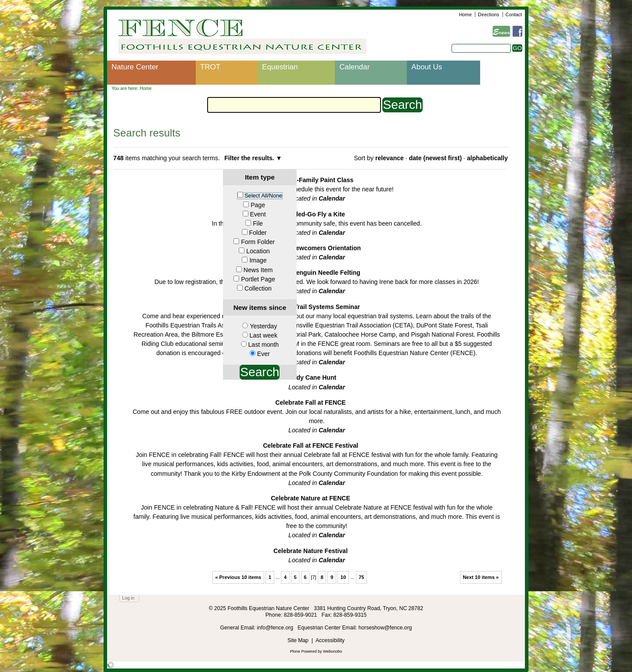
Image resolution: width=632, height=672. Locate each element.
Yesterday (263, 326)
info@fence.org (276, 628)
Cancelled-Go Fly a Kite (311, 214)
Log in (128, 598)
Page (258, 205)
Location (258, 251)
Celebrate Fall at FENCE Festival (311, 446)
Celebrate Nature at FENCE (311, 498)
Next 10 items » (481, 577)
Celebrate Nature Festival (311, 551)
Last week (264, 335)
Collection (258, 288)
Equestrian (280, 67)
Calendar (354, 67)
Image (258, 260)
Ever (264, 354)
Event (258, 214)
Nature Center (135, 67)
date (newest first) (435, 158)
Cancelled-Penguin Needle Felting (311, 273)
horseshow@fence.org (385, 628)
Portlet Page (258, 279)
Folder (258, 233)
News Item (258, 270)
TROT (210, 67)
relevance (390, 158)
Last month (263, 345)
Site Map (298, 640)
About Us (427, 67)
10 (343, 577)
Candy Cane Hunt (311, 377)
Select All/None (263, 196)
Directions (488, 14)
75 (361, 577)
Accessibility (330, 640)
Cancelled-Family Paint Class (311, 180)
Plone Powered (303, 651)
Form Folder (258, 242)
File (258, 223)
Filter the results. (250, 158)
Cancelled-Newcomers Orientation (311, 248)
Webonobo (332, 651)
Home (465, 14)
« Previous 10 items (238, 577)
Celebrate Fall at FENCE (310, 402)
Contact (514, 14)
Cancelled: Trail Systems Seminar (311, 307)
